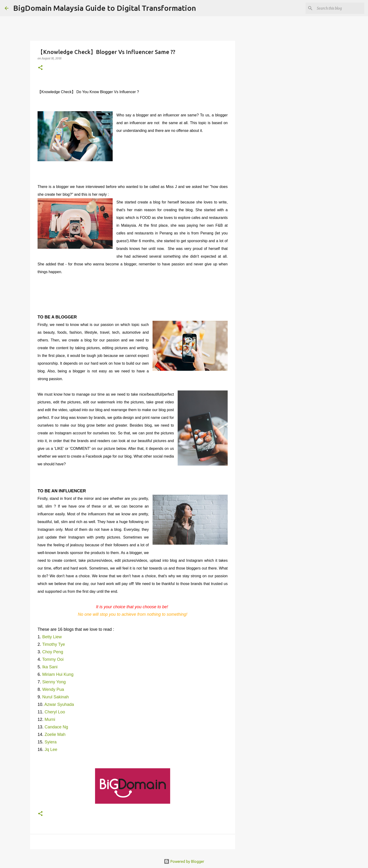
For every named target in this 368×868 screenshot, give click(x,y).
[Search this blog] (340, 8)
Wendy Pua (53, 689)
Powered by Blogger (184, 861)
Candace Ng (56, 727)
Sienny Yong (54, 682)
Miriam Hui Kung (58, 674)
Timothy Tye (54, 644)
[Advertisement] (259, 203)
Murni (50, 719)
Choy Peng (53, 652)
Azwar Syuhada (60, 704)
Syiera (51, 742)
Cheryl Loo (55, 712)
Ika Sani (50, 667)
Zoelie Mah (55, 734)
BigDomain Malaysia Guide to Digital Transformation (105, 8)
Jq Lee (51, 749)
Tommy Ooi (53, 659)
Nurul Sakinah (56, 697)
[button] (40, 68)
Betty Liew (52, 637)
